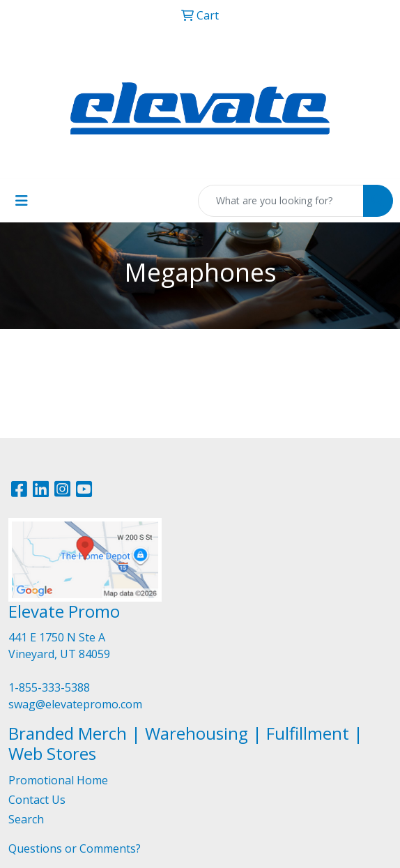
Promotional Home (58, 780)
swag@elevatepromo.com (75, 704)
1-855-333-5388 (49, 687)
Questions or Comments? (75, 848)
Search (26, 819)
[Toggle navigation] (22, 201)
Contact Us (37, 800)
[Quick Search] (281, 201)
